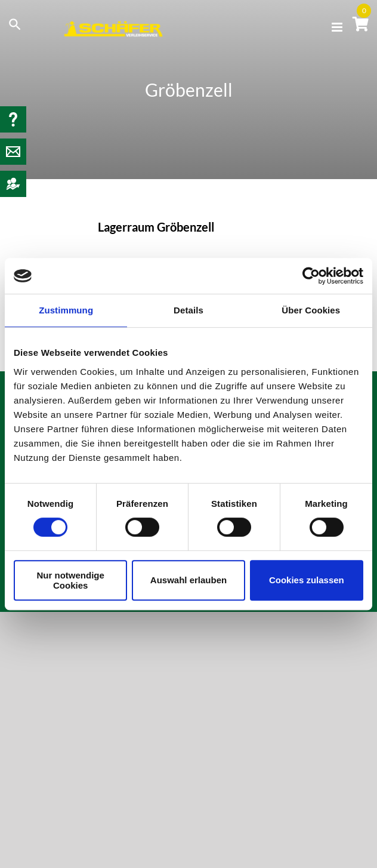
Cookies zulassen (307, 580)
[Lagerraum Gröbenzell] (45, 257)
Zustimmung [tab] (66, 310)
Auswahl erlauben (188, 580)
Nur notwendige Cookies (71, 580)
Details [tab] (188, 310)
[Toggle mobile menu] (338, 27)
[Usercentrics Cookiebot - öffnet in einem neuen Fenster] (311, 276)
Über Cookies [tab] (311, 310)
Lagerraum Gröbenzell (156, 227)
